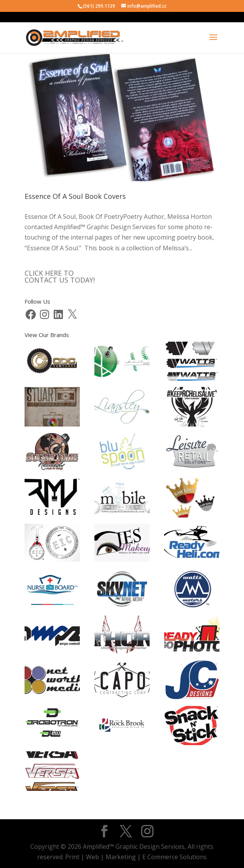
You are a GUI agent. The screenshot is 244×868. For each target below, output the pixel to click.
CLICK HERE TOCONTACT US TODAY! (60, 276)
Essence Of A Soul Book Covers (75, 196)
